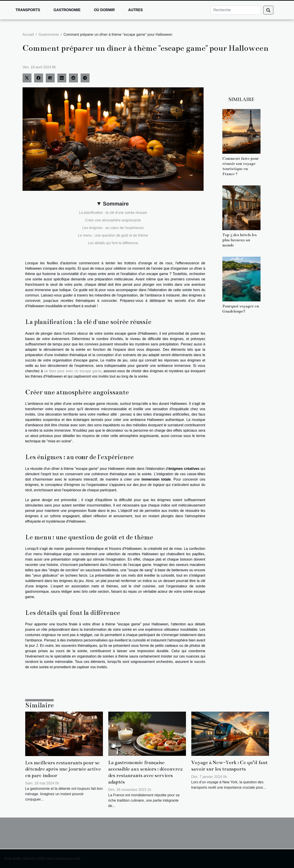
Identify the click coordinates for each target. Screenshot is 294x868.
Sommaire (116, 204)
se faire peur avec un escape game (73, 371)
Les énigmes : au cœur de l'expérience (113, 228)
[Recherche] (236, 10)
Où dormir (104, 10)
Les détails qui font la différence (113, 243)
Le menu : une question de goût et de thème (113, 235)
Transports (28, 10)
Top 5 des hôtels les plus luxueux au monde (240, 240)
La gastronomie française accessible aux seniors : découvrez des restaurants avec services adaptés (145, 772)
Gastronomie (67, 10)
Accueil (28, 35)
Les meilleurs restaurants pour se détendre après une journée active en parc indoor (63, 769)
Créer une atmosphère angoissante (113, 220)
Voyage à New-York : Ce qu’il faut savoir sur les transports (229, 766)
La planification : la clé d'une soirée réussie (113, 213)
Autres (136, 10)
